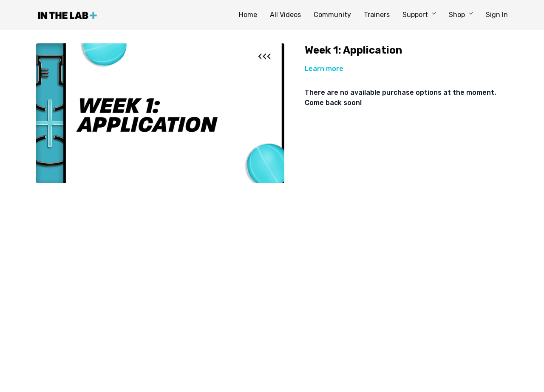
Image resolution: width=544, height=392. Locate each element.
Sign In (497, 15)
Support (419, 15)
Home (248, 15)
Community (332, 15)
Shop (461, 15)
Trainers (377, 15)
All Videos (285, 15)
